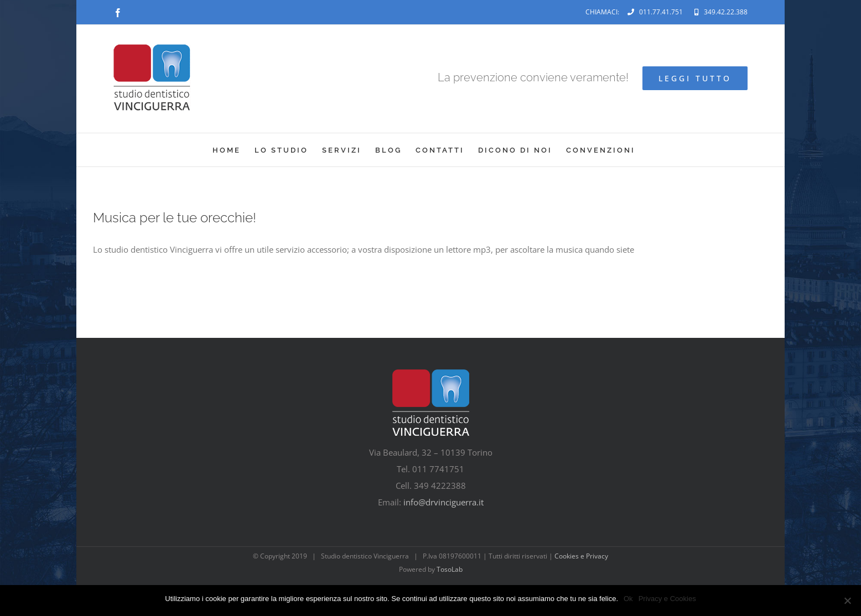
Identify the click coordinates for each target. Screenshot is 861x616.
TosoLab (450, 569)
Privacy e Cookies (667, 599)
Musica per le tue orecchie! (175, 218)
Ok (628, 599)
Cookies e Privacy (581, 556)
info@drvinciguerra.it (444, 502)
